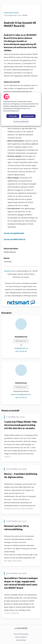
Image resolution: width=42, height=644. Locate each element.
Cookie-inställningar (21, 121)
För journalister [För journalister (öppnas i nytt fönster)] (21, 637)
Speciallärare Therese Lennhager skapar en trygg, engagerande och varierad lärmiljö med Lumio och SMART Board (21, 583)
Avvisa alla (13, 116)
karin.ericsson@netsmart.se (21, 394)
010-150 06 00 (21, 351)
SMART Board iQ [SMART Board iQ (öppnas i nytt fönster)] (10, 252)
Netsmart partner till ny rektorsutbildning (16, 528)
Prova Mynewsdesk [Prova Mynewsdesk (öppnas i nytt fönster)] (21, 634)
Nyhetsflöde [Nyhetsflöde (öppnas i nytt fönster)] (21, 640)
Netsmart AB (9, 271)
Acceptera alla (28, 116)
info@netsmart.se (21, 348)
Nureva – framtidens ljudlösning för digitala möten (21, 475)
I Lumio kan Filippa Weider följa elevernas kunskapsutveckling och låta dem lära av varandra (20, 425)
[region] (21, 109)
